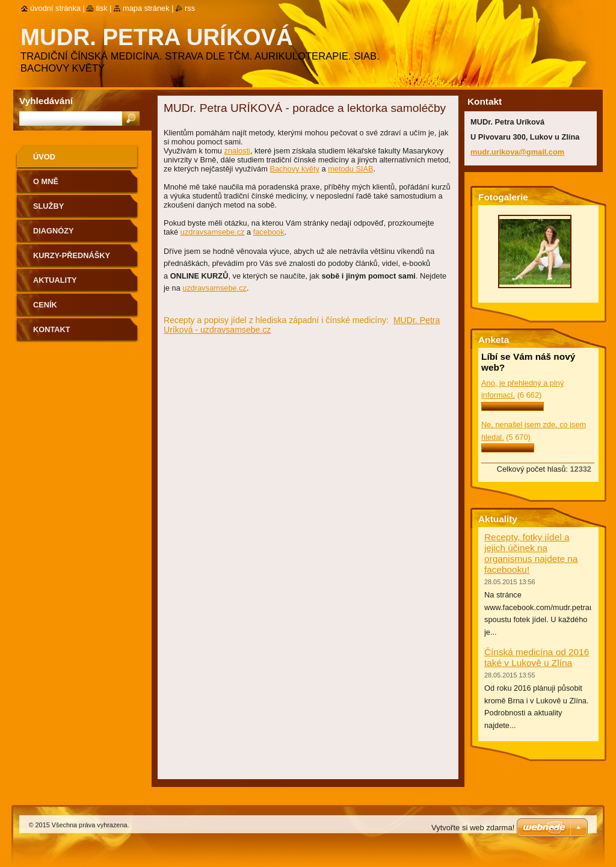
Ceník (45, 305)
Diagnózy (54, 231)
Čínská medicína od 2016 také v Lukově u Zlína (537, 657)
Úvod (44, 157)
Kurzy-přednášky (72, 255)
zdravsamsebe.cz (215, 232)
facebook (269, 232)
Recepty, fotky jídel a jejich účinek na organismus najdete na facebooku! (531, 553)
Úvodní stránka (55, 8)
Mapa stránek (146, 8)
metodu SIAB (350, 169)
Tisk (101, 8)
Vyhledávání (46, 101)
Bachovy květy (294, 169)
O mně (46, 181)
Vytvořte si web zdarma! (473, 828)
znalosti (237, 151)
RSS (190, 8)
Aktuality (55, 280)
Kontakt (52, 329)
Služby (48, 206)
